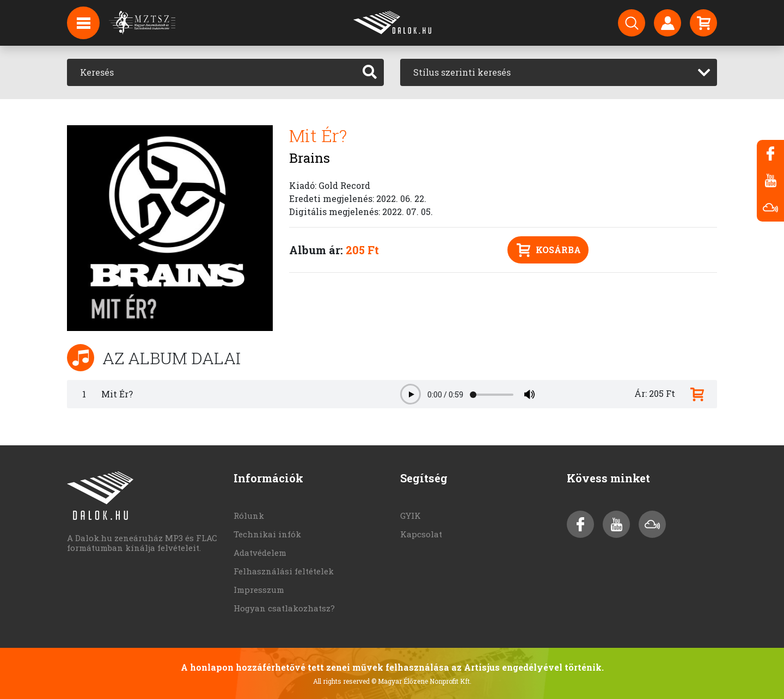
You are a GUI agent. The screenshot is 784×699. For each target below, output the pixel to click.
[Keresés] (212, 72)
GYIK (411, 516)
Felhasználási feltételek (284, 571)
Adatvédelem (260, 553)
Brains (310, 158)
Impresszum (259, 590)
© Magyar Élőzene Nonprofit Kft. (421, 681)
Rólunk (249, 516)
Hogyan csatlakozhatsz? (284, 608)
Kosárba (549, 250)
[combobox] (559, 72)
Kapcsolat (421, 534)
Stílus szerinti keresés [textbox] (462, 72)
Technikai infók (267, 534)
